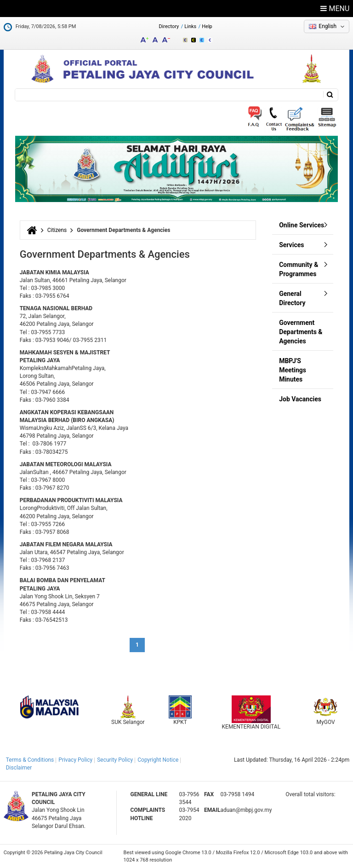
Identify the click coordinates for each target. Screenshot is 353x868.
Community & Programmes (299, 269)
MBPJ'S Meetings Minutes (293, 370)
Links (190, 26)
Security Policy (115, 760)
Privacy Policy (75, 760)
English (327, 26)
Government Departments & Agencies (301, 332)
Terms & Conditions (30, 760)
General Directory (292, 298)
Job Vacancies (300, 399)
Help (207, 26)
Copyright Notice (158, 760)
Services (291, 245)
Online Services (302, 225)
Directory (169, 26)
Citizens (57, 230)
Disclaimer (19, 768)
